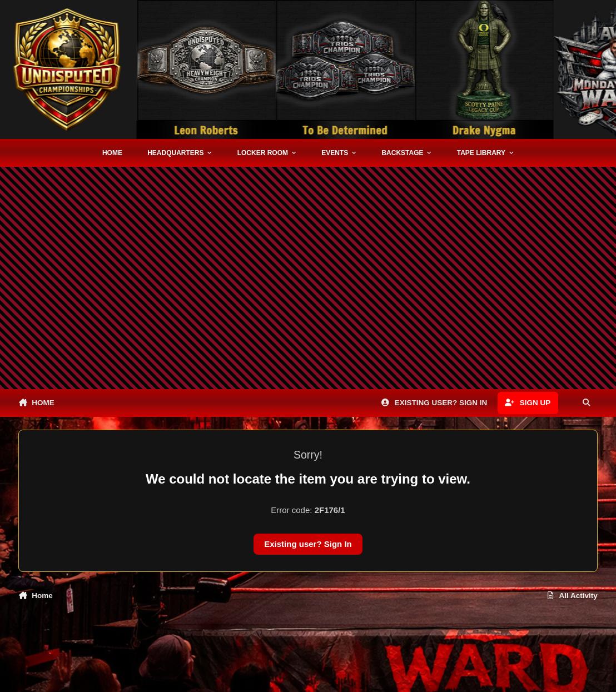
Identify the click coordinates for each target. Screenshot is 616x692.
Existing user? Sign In (308, 544)
